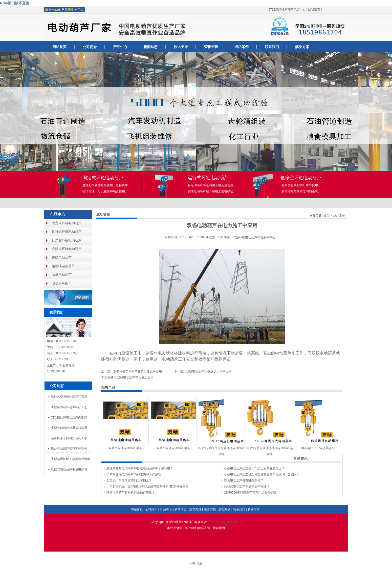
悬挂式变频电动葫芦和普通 (69, 397)
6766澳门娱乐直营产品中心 (287, 10)
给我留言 (314, 10)
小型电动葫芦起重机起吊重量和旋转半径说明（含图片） (262, 474)
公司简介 (90, 47)
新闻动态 (150, 47)
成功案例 (242, 47)
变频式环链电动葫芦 (67, 249)
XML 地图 (196, 563)
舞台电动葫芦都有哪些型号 (69, 449)
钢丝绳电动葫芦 (63, 266)
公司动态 (57, 386)
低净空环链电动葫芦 (67, 240)
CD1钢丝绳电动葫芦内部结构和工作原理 (134, 474)
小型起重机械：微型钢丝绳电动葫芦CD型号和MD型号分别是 (147, 487)
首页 (326, 216)
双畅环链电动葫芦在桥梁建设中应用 (138, 371)
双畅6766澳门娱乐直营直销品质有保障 (250, 493)
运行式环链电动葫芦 (67, 232)
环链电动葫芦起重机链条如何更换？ (131, 493)
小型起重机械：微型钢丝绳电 (71, 459)
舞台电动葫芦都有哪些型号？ (244, 480)
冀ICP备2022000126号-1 (224, 522)
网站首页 (59, 47)
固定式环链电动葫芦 (67, 223)
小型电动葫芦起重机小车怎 (69, 407)
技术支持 (181, 47)
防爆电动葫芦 (62, 275)
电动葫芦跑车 (62, 283)
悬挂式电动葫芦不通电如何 (69, 469)
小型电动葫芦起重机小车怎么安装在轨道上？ (254, 468)
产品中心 (120, 47)
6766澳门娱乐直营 (15, 3)
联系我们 (272, 47)
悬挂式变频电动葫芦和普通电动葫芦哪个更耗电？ (140, 468)
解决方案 (302, 47)
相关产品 (108, 387)
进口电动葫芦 (62, 257)
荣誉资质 (211, 47)
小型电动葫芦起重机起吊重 (69, 428)
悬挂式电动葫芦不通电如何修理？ (247, 487)
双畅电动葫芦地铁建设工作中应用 (209, 371)
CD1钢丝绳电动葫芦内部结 (69, 417)
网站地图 (219, 528)
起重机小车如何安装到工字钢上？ (129, 480)
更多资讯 (300, 458)
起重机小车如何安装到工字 (69, 438)
